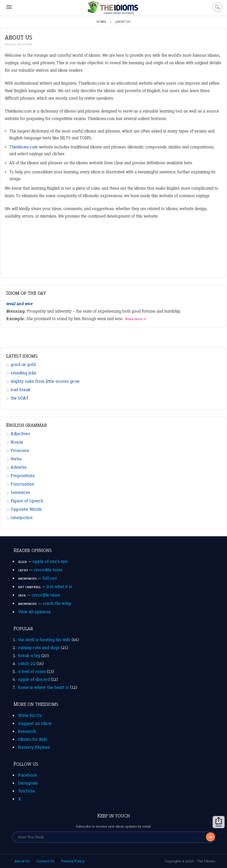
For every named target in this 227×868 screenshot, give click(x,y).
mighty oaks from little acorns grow (45, 381)
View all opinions (35, 612)
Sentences (20, 492)
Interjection (22, 518)
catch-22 (27, 663)
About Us (22, 861)
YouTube (27, 791)
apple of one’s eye (50, 561)
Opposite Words (26, 509)
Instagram (28, 783)
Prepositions (23, 476)
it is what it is (59, 587)
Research (27, 731)
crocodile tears (48, 570)
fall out (50, 578)
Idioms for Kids (33, 739)
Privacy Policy (73, 861)
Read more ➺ (136, 319)
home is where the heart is (43, 687)
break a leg (29, 656)
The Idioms (206, 861)
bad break (21, 390)
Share (219, 822)
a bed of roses (32, 671)
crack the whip (57, 603)
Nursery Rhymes (34, 747)
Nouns (17, 442)
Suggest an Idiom (35, 723)
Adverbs (19, 467)
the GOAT (20, 398)
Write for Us (30, 715)
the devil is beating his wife (44, 640)
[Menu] (9, 7)
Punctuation (22, 484)
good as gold (23, 364)
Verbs (16, 459)
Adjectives (20, 434)
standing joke (24, 373)
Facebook (28, 775)
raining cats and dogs (39, 648)
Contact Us (45, 861)
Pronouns (20, 450)
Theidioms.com (24, 147)
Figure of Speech (27, 501)
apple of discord (34, 679)
